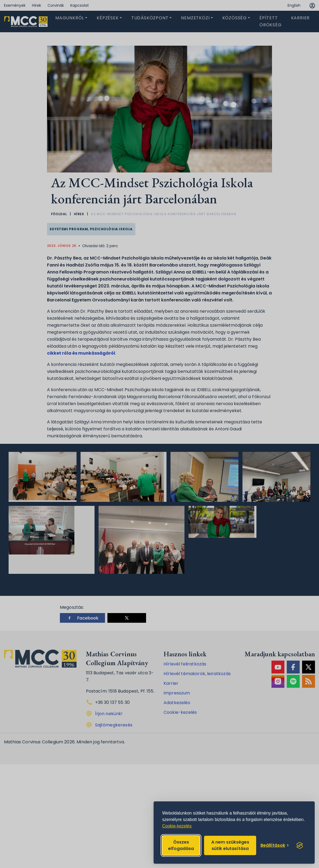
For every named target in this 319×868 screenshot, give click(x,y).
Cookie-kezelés (177, 826)
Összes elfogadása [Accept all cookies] (181, 845)
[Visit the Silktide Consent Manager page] (300, 845)
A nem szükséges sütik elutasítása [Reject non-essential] (230, 845)
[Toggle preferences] (275, 845)
